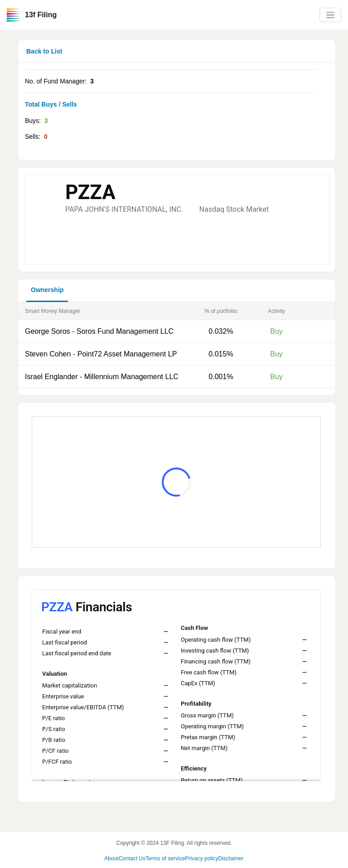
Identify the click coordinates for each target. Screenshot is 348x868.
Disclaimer (231, 858)
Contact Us (132, 858)
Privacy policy (201, 858)
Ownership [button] (47, 290)
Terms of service (165, 858)
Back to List (44, 51)
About (111, 858)
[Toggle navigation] (330, 15)
